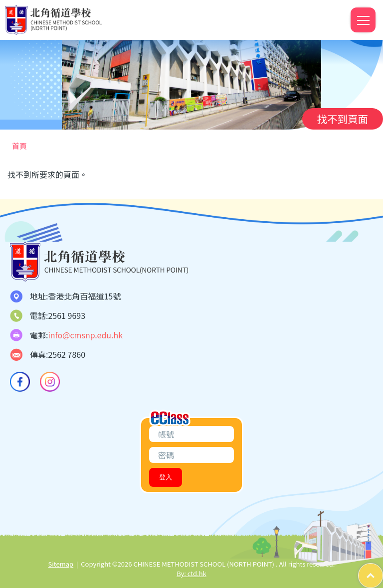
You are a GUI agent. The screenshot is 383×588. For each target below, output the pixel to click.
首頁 (19, 146)
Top (383, 568)
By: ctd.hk (191, 573)
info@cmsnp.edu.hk (85, 335)
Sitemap (61, 564)
